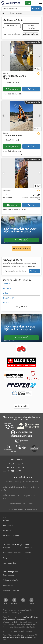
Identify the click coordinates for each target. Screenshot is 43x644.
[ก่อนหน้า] (4, 56)
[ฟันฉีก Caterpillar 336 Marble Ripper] (21, 56)
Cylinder (7, 293)
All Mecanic (8, 288)
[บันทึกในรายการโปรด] (39, 74)
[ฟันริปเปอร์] (21, 173)
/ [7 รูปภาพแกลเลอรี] (37, 186)
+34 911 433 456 (14, 471)
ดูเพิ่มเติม (22, 307)
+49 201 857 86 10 (15, 464)
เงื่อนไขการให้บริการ (27, 637)
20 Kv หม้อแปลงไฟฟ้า (30, 482)
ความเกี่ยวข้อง (31, 27)
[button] (40, 3)
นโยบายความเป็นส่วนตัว (10, 637)
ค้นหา (36, 9)
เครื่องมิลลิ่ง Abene (12, 482)
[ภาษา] (37, 3)
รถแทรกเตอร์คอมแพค (17, 504)
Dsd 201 (7, 303)
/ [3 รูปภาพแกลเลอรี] (37, 69)
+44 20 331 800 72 (15, 460)
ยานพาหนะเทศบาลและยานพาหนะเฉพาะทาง (21, 509)
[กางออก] (21, 97)
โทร (31, 89)
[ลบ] (37, 34)
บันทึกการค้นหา (21, 248)
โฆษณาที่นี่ (21, 406)
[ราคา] (31, 197)
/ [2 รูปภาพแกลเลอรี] (37, 129)
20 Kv (31, 504)
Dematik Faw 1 (9, 298)
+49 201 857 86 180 (15, 467)
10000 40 (7, 284)
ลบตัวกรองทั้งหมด (12, 34)
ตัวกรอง (12, 26)
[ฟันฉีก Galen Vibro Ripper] (21, 116)
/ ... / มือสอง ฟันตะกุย (13, 13)
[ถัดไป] (39, 56)
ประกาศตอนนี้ (21, 240)
